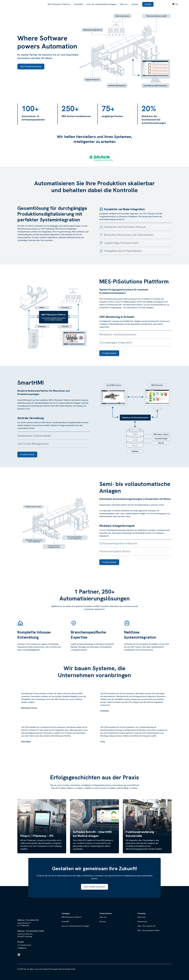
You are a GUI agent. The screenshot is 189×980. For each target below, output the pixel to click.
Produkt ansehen (109, 353)
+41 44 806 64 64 (24, 945)
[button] (175, 4)
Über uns (124, 4)
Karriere (135, 4)
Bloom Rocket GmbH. (68, 969)
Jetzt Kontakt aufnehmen (31, 66)
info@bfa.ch (22, 948)
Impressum (142, 917)
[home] (19, 4)
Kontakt (148, 4)
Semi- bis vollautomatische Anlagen (101, 4)
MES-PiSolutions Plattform (59, 4)
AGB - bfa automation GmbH (148, 930)
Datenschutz (142, 922)
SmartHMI (78, 4)
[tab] (135, 214)
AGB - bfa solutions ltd (146, 926)
